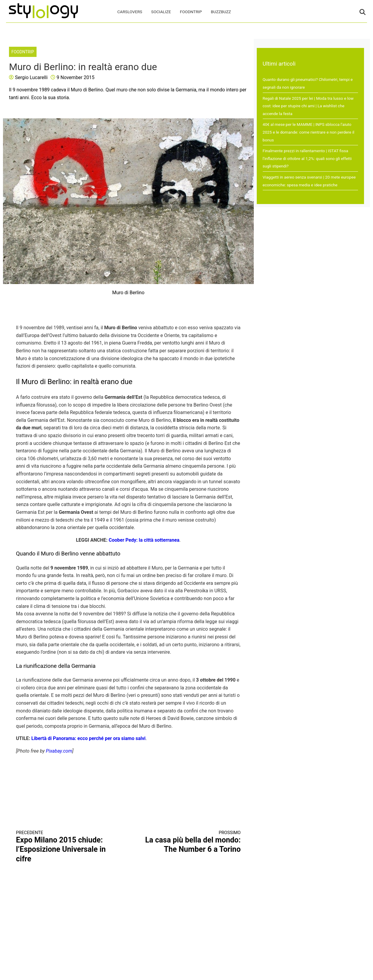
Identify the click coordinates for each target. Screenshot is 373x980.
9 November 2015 (75, 77)
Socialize (161, 12)
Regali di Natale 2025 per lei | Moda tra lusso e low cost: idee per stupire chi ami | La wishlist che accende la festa (308, 106)
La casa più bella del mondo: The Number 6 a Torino (190, 842)
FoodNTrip (191, 12)
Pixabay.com (59, 751)
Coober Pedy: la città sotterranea (144, 540)
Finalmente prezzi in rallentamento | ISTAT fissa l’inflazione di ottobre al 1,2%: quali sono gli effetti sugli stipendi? (307, 158)
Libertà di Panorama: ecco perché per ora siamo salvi (89, 738)
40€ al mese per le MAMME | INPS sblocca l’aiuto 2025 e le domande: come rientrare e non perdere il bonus (309, 132)
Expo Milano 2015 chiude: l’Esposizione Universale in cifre (67, 847)
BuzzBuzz (221, 12)
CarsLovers (130, 12)
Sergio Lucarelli (31, 77)
